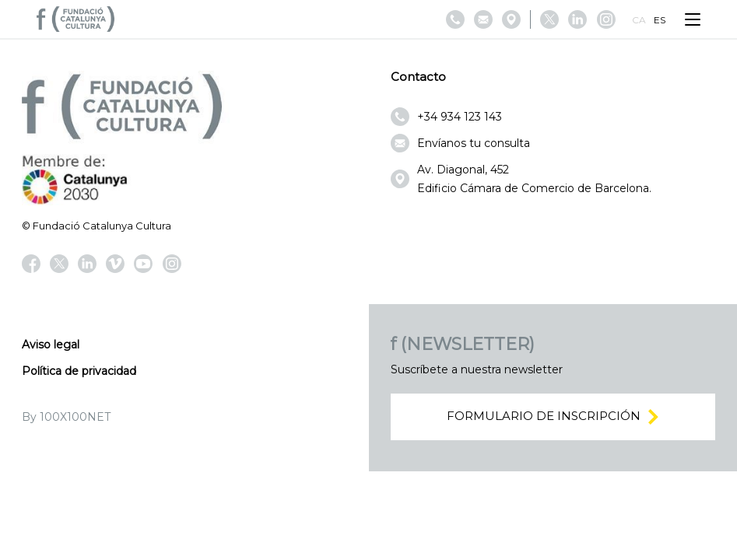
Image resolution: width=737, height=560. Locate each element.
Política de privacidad (79, 371)
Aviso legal (51, 345)
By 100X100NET (66, 417)
